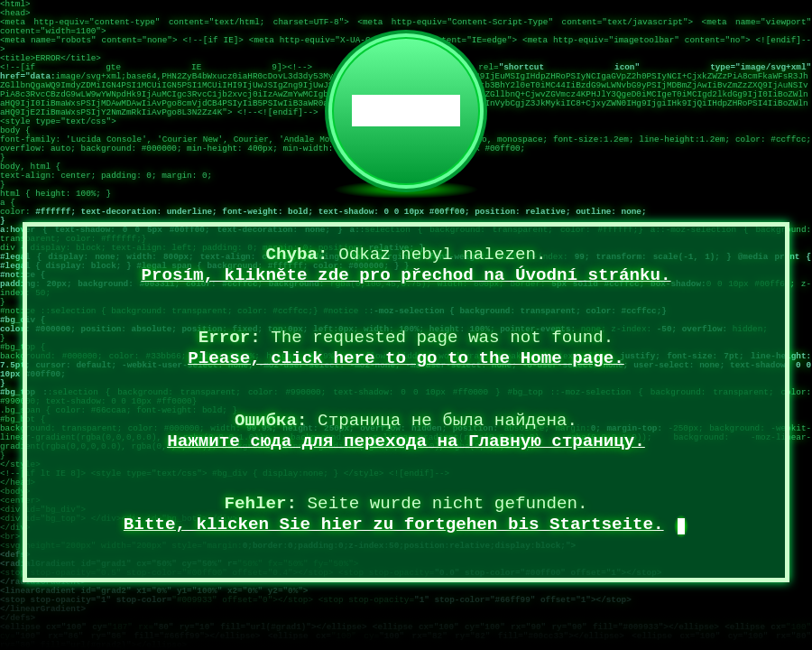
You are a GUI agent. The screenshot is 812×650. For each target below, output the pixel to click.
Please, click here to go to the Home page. (406, 358)
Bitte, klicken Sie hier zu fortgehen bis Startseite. (394, 525)
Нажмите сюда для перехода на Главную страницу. (406, 441)
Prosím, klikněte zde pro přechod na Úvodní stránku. (406, 275)
